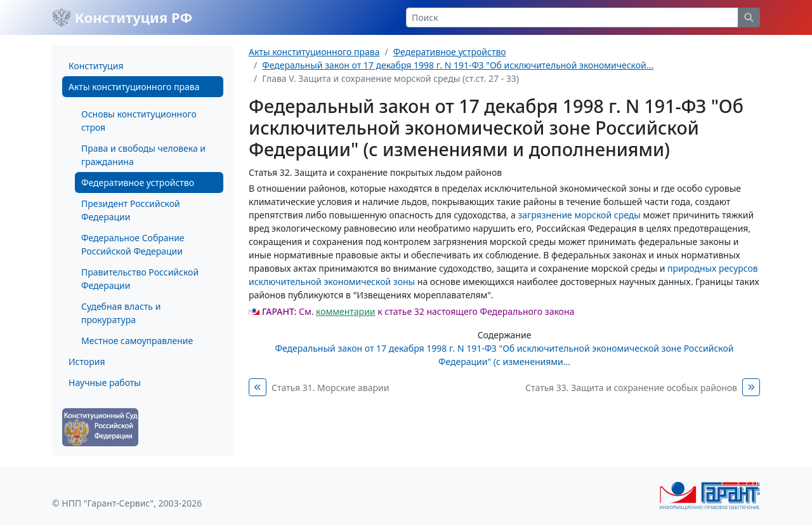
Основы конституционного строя (139, 121)
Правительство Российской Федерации (140, 279)
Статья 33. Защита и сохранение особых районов (631, 388)
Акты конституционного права (134, 87)
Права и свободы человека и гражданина (143, 155)
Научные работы (105, 382)
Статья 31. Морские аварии (330, 388)
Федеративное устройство (138, 183)
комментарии (345, 311)
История (87, 362)
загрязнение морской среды (579, 215)
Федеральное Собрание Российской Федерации (133, 244)
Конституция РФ (122, 17)
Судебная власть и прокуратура (121, 313)
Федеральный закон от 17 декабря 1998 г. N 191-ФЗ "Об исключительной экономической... (458, 65)
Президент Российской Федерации (131, 210)
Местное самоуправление (137, 341)
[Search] (572, 17)
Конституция (96, 66)
